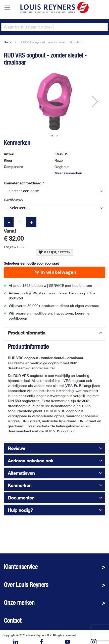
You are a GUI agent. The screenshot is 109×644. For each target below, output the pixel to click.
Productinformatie (26, 333)
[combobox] (55, 27)
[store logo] (55, 7)
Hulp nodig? (20, 510)
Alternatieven (21, 473)
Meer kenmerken (68, 173)
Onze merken (19, 603)
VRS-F (71, 386)
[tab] (55, 333)
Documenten (21, 498)
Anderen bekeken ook (31, 461)
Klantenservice (21, 567)
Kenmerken (20, 485)
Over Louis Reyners (26, 585)
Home (8, 42)
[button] (95, 101)
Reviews (16, 448)
